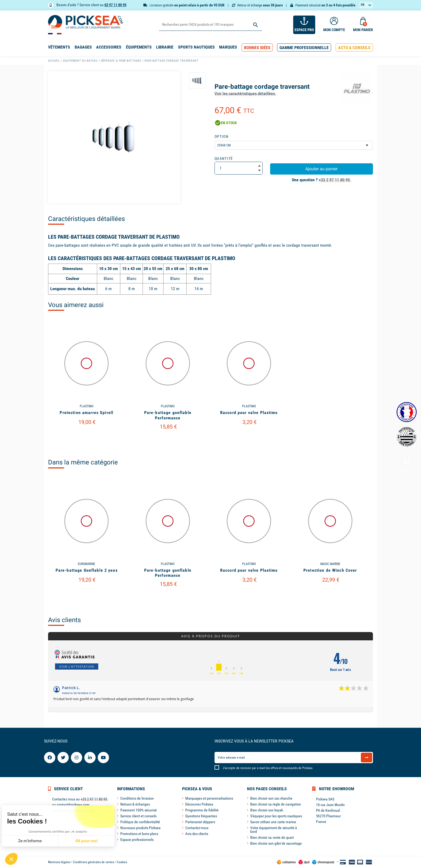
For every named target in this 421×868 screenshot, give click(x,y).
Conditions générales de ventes (94, 862)
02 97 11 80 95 (115, 5)
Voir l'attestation (77, 666)
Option (222, 136)
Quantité (224, 158)
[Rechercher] (210, 25)
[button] (257, 48)
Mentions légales (59, 862)
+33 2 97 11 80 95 (334, 180)
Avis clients (64, 620)
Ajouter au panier (321, 169)
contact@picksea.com (73, 805)
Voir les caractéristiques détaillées (245, 93)
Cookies (122, 862)
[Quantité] (239, 168)
